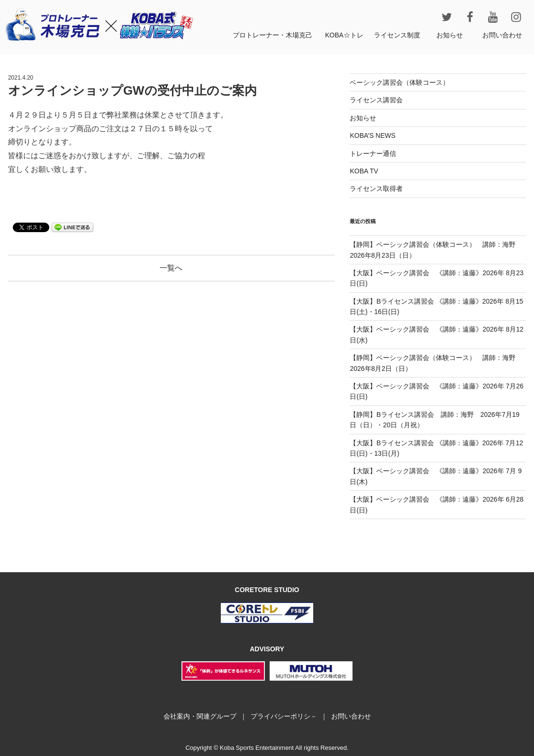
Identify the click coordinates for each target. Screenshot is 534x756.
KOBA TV (364, 171)
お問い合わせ (502, 35)
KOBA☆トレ (344, 35)
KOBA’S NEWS (372, 135)
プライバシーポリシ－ (284, 716)
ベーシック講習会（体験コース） (399, 82)
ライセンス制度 (397, 35)
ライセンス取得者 (376, 189)
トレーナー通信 (373, 153)
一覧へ (171, 268)
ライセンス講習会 (376, 100)
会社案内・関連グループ (200, 716)
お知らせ (450, 35)
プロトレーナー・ (272, 35)
